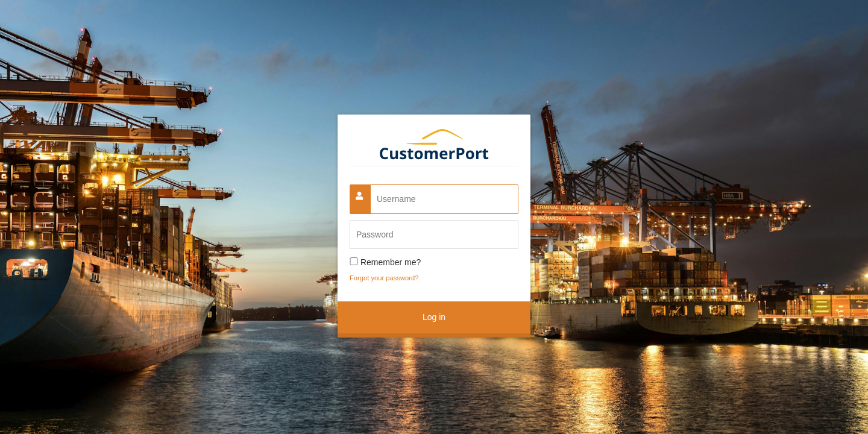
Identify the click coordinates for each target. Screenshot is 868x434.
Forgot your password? (384, 278)
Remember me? (391, 262)
